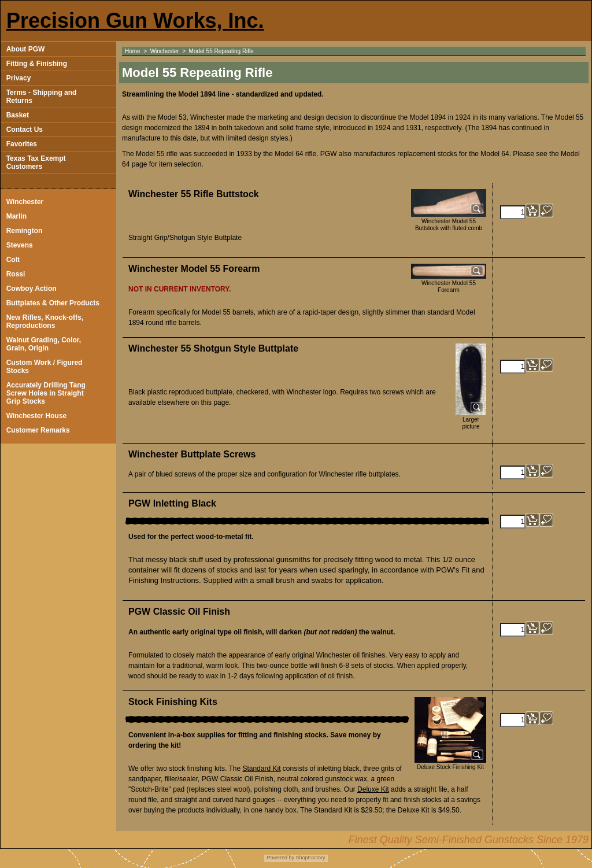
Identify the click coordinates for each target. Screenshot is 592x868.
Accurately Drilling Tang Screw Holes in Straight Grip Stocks (46, 393)
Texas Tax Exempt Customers (36, 162)
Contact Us (25, 130)
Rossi (16, 274)
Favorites (22, 144)
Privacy (19, 78)
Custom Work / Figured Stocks (45, 367)
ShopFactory (310, 858)
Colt (13, 260)
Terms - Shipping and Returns (42, 97)
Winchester (25, 202)
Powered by (280, 858)
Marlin (16, 216)
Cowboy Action (32, 289)
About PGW (26, 49)
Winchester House (37, 416)
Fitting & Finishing (37, 64)
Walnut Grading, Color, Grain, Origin (44, 344)
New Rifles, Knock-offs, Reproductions (45, 322)
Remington (25, 231)
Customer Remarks (38, 430)
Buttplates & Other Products (53, 303)
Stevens (20, 245)
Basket (18, 115)
